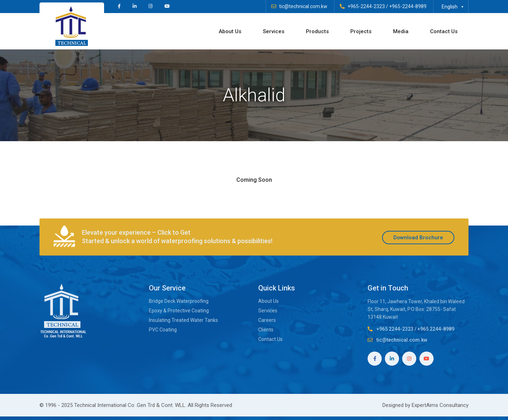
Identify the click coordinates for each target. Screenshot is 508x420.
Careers (267, 320)
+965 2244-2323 (395, 329)
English (453, 7)
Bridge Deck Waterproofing (179, 301)
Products (317, 31)
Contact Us (444, 31)
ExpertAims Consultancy (440, 405)
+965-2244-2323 (366, 6)
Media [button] (401, 31)
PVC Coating (163, 330)
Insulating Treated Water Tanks (183, 320)
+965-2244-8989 (408, 6)
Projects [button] (361, 31)
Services (274, 31)
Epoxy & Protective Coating (179, 311)
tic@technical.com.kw (303, 6)
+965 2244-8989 (436, 329)
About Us (230, 31)
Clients (266, 330)
